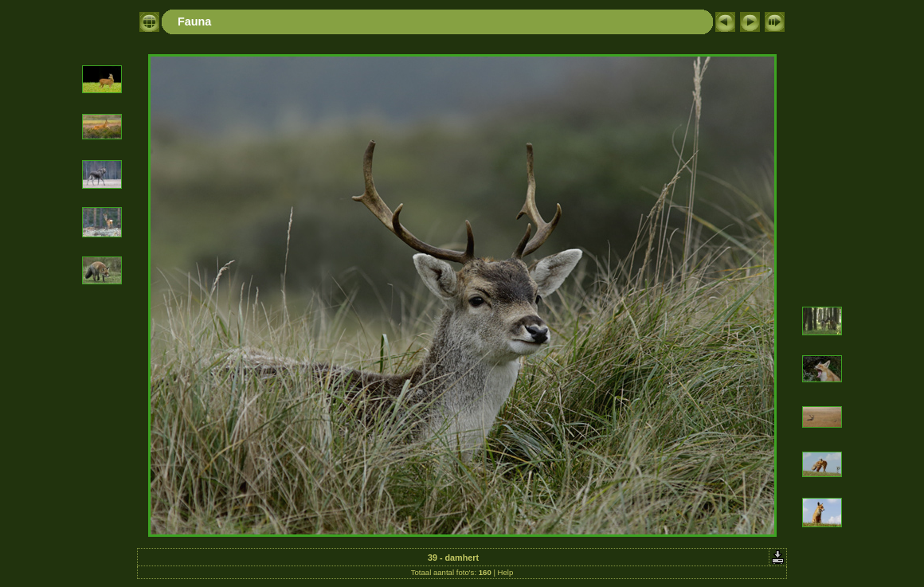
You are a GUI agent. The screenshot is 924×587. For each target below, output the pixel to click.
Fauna (194, 22)
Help (506, 572)
